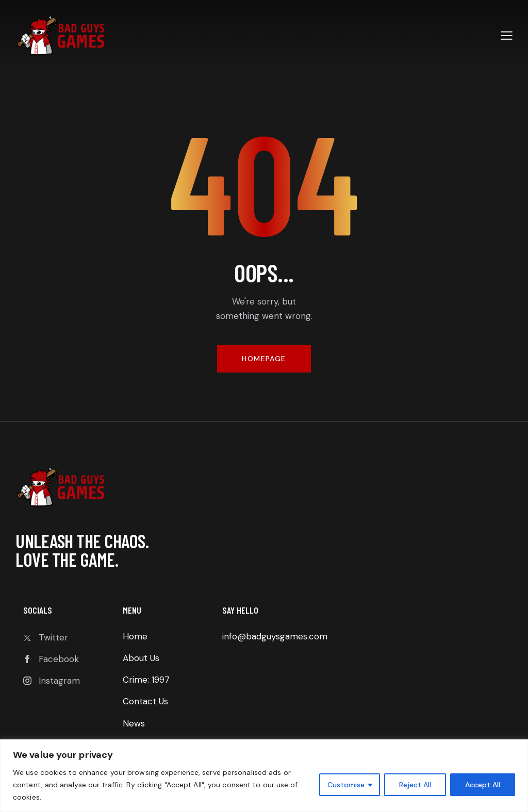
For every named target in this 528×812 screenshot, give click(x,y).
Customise (346, 785)
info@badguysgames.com (275, 636)
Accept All (483, 785)
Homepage (264, 359)
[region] (264, 776)
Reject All (415, 785)
